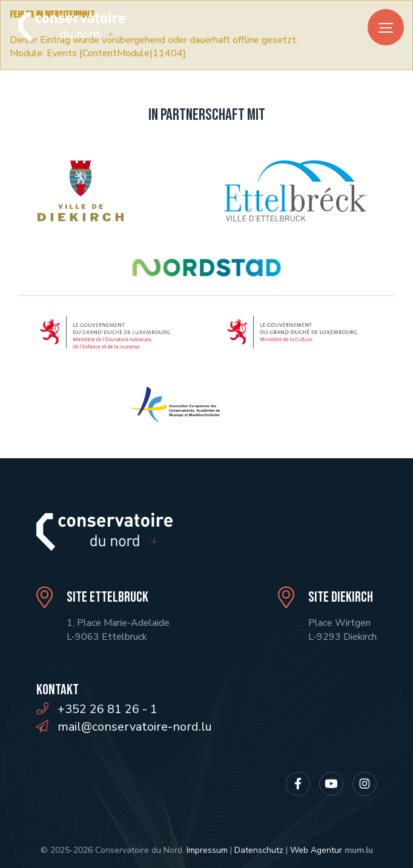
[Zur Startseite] (72, 27)
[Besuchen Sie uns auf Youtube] (331, 784)
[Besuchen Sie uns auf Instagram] (365, 784)
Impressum (207, 850)
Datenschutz (259, 850)
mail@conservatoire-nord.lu (135, 727)
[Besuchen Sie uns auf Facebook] (298, 784)
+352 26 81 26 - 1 (107, 709)
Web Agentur (316, 850)
